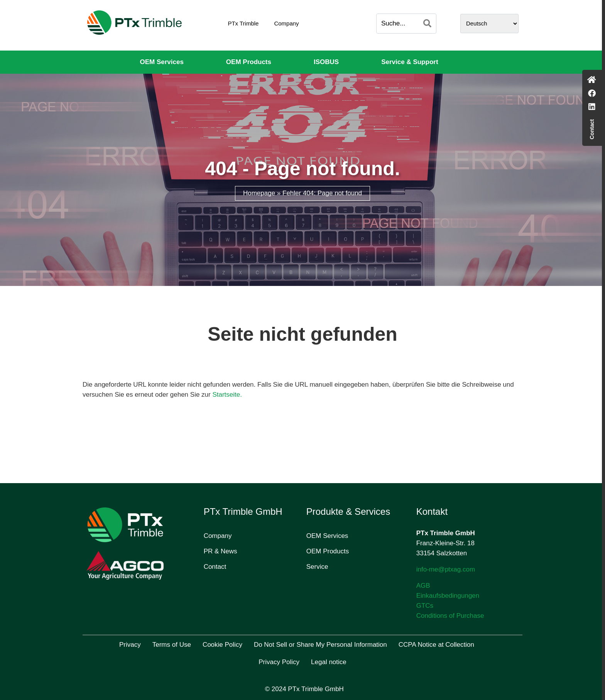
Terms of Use (172, 645)
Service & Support (410, 62)
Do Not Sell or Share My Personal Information (320, 645)
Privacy (130, 645)
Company (286, 23)
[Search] (427, 24)
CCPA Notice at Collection (436, 645)
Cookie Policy (222, 645)
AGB (423, 586)
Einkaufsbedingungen (448, 596)
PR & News (221, 551)
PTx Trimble (243, 23)
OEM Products (249, 62)
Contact (215, 567)
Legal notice (329, 662)
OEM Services (161, 62)
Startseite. (227, 395)
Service (317, 567)
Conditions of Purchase (450, 616)
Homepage (259, 193)
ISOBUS (326, 62)
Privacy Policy (279, 662)
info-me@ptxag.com (446, 569)
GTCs (425, 606)
